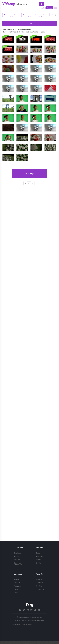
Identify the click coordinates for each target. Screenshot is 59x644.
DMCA (38, 563)
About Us (39, 580)
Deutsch (17, 589)
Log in (42, 8)
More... (16, 593)
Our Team (39, 583)
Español (17, 583)
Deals (38, 553)
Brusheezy (18, 553)
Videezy (17, 560)
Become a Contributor (18, 564)
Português (18, 586)
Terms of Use (16, 625)
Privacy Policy (28, 625)
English (17, 580)
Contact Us (40, 589)
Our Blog (39, 586)
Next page (29, 522)
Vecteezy (17, 556)
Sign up (49, 8)
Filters (29, 23)
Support (39, 560)
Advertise (39, 556)
